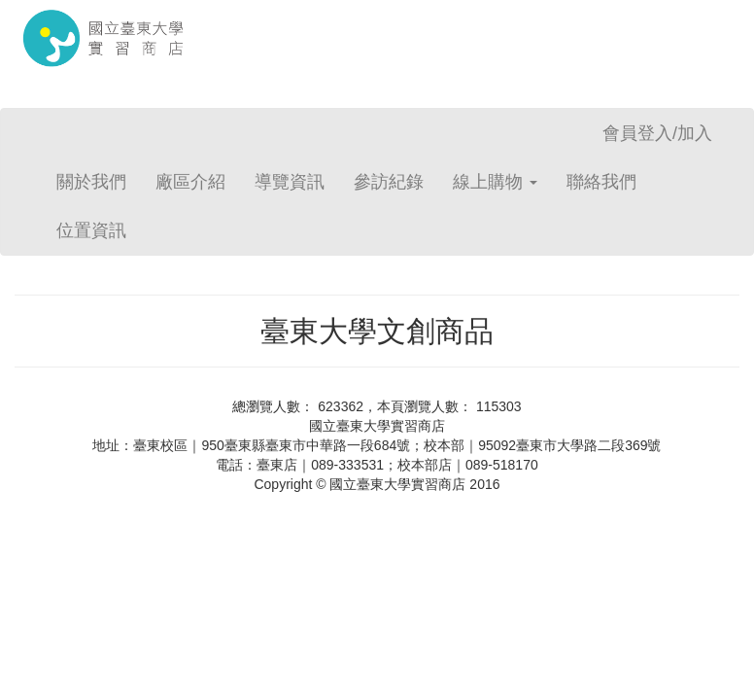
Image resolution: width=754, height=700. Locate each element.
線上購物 (495, 182)
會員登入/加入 (657, 133)
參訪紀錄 (389, 182)
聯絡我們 (601, 182)
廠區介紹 (190, 182)
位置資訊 (91, 230)
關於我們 (91, 182)
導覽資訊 (290, 182)
